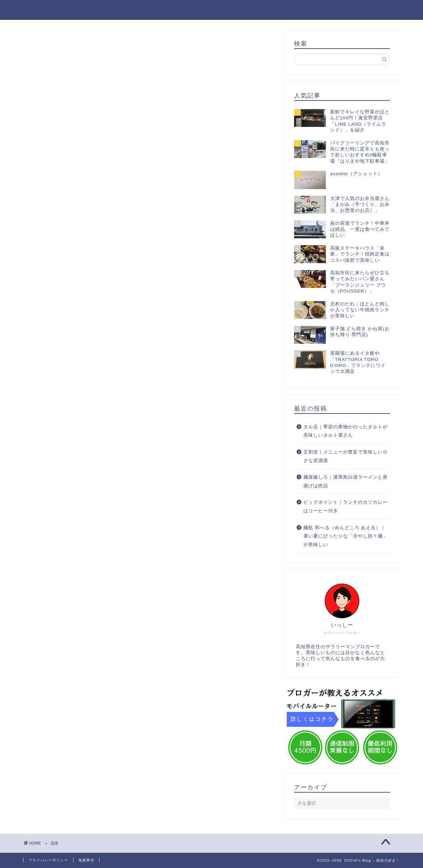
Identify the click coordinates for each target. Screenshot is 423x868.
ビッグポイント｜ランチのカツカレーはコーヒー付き (346, 507)
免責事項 (86, 860)
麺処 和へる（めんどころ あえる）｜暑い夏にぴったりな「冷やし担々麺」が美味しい (346, 536)
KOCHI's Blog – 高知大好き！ (211, 9)
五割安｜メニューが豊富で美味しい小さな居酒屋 (346, 456)
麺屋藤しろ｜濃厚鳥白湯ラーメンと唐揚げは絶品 (346, 481)
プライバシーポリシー (48, 860)
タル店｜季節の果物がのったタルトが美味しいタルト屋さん (346, 431)
